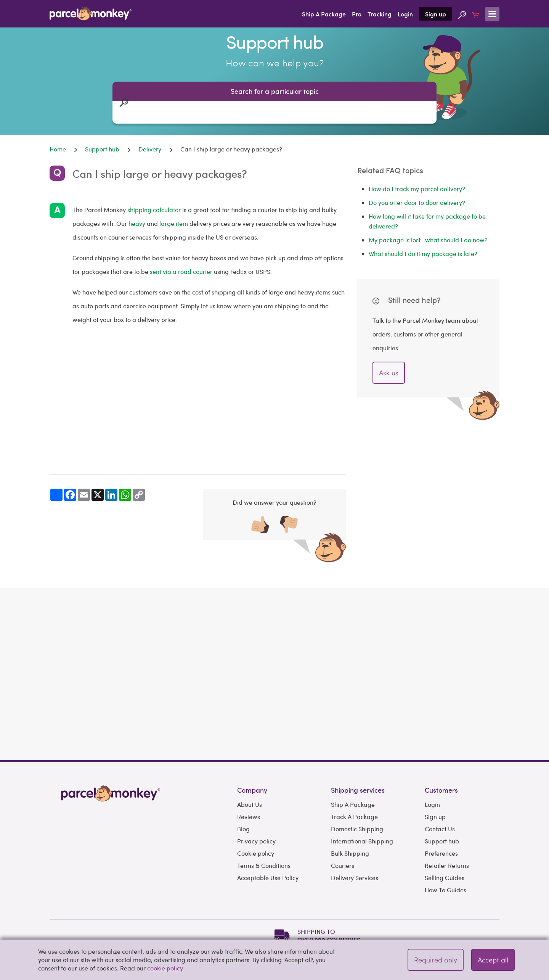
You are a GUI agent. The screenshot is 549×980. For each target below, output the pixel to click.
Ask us (389, 373)
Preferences (441, 811)
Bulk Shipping (350, 811)
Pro (357, 14)
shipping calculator (154, 210)
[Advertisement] (198, 401)
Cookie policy (256, 811)
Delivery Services (355, 836)
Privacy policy (256, 799)
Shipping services (358, 748)
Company (252, 748)
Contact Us (440, 787)
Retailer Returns (447, 823)
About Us (250, 762)
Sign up (436, 14)
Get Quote (466, 663)
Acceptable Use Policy (268, 836)
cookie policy (165, 968)
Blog (243, 787)
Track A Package (354, 775)
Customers (441, 748)
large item (174, 223)
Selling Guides (445, 836)
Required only (436, 960)
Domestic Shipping (357, 787)
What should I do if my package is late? (423, 253)
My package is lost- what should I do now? (428, 240)
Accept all (493, 960)
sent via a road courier (181, 271)
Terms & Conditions (264, 823)
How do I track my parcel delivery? (417, 189)
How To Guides (445, 848)
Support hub (442, 799)
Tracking (380, 14)
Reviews (249, 775)
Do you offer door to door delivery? (417, 202)
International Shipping (362, 799)
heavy (137, 223)
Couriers (343, 823)
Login (405, 14)
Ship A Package (324, 14)
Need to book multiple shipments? (451, 684)
